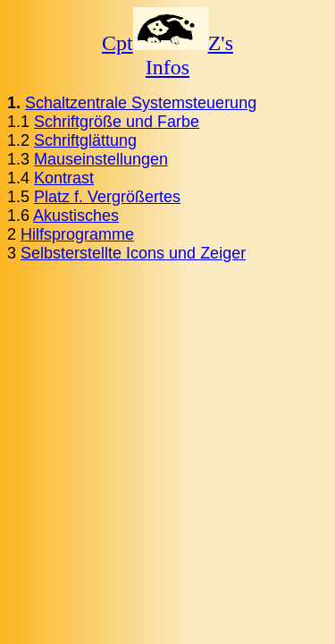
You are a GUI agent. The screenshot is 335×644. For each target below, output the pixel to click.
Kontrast (64, 178)
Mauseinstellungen (101, 159)
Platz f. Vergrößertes (107, 197)
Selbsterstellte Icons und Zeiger (133, 253)
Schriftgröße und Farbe (117, 122)
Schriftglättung (85, 140)
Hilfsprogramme (77, 234)
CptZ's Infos (167, 55)
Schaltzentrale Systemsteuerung (141, 103)
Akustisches (76, 216)
